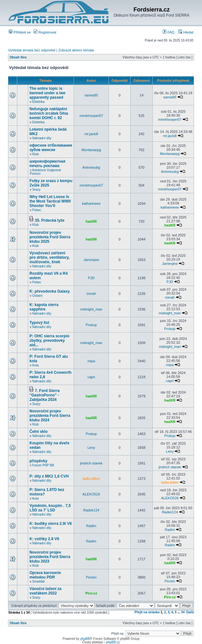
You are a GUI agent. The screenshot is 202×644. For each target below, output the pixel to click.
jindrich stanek (91, 463)
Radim (91, 526)
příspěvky (38, 461)
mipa (91, 361)
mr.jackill (91, 134)
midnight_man (91, 309)
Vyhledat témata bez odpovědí (32, 50)
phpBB (85, 639)
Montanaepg (91, 150)
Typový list (39, 323)
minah (91, 294)
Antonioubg (91, 167)
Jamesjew (91, 260)
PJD (91, 278)
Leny (91, 448)
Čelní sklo (39, 432)
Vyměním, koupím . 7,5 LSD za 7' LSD (50, 508)
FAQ (169, 32)
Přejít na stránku (147, 612)
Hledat (186, 32)
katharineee (91, 203)
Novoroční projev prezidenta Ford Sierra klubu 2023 (50, 557)
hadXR (91, 221)
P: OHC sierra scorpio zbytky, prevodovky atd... (49, 341)
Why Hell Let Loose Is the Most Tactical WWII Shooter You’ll (50, 201)
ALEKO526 (91, 494)
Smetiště (39, 582)
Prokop (91, 325)
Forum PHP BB (43, 465)
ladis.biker (91, 479)
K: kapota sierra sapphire (44, 307)
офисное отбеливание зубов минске (51, 148)
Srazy (36, 190)
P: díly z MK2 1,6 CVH (49, 476)
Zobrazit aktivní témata (76, 50)
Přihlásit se (20, 32)
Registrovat (45, 32)
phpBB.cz (113, 642)
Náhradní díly (42, 138)
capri (91, 377)
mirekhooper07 (91, 116)
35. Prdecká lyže (50, 220)
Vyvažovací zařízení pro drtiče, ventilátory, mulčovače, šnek (49, 257)
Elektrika (38, 102)
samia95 (91, 95)
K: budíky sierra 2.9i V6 (51, 524)
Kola (36, 365)
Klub (36, 154)
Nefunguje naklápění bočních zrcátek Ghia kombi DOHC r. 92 (49, 113)
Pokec (37, 210)
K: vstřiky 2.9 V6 (44, 539)
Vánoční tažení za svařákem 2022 (45, 591)
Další (190, 612)
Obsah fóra (18, 57)
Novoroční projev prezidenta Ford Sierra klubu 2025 (50, 237)
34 (183, 612)
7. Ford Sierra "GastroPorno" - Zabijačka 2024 (44, 395)
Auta (35, 498)
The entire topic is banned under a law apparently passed (47, 93)
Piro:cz (91, 593)
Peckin (91, 577)
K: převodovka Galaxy (50, 291)
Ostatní (37, 296)
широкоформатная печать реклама (47, 164)
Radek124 (91, 510)
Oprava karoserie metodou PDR (45, 575)
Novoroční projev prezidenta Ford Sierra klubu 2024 (50, 416)
